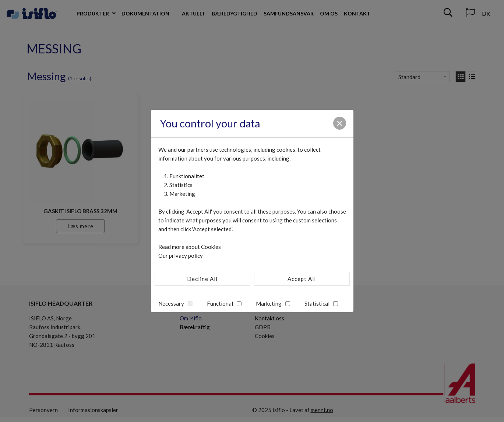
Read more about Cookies (190, 247)
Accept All (302, 279)
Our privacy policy (181, 256)
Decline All (202, 279)
